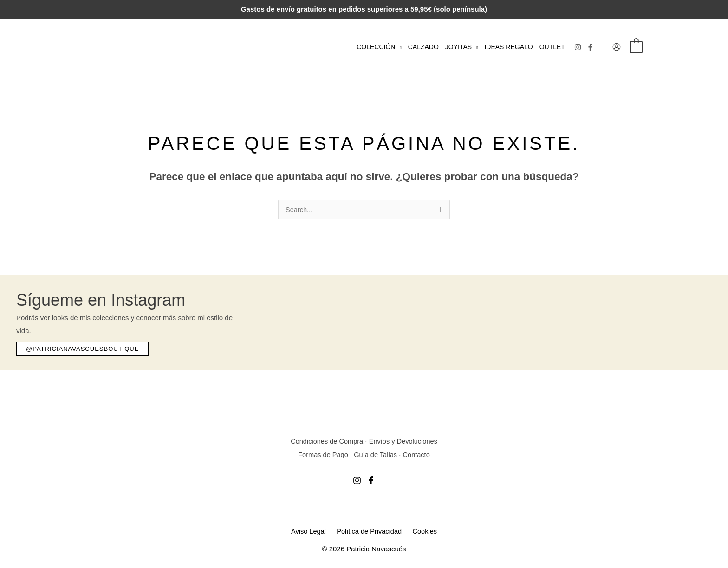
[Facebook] (590, 47)
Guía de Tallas (376, 455)
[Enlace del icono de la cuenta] (617, 47)
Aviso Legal (311, 531)
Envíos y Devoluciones (404, 442)
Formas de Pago (322, 455)
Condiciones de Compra (326, 442)
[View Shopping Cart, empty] (636, 47)
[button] (398, 47)
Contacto (418, 455)
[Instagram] (578, 47)
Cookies (422, 531)
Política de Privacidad (369, 531)
